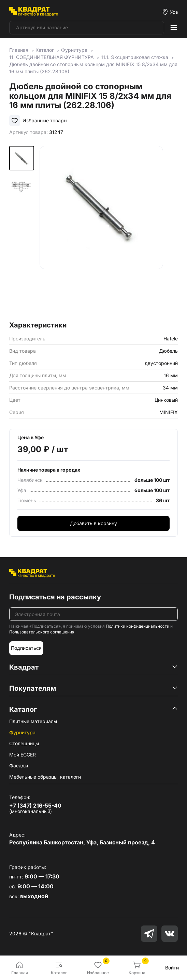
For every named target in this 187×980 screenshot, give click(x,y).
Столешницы (24, 743)
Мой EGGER (23, 755)
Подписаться (26, 648)
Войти (172, 968)
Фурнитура (22, 732)
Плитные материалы (33, 721)
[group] (109, 231)
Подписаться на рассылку (55, 597)
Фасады (19, 765)
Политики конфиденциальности (138, 626)
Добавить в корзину (93, 523)
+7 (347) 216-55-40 (35, 806)
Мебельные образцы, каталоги (45, 777)
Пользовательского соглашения (42, 632)
